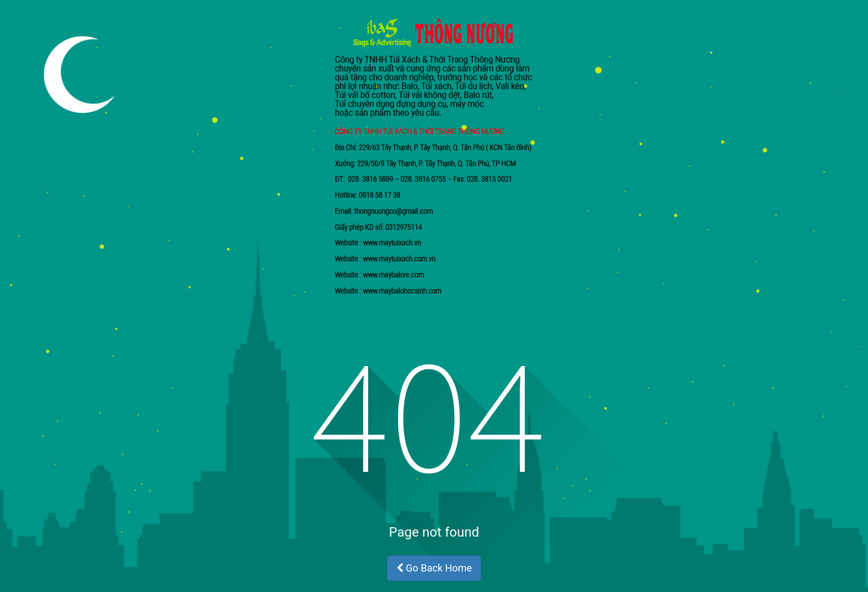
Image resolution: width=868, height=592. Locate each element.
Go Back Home (434, 568)
